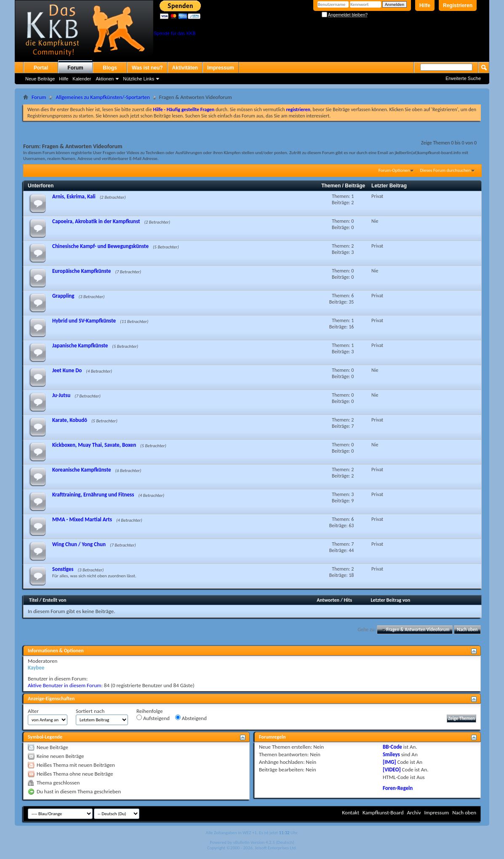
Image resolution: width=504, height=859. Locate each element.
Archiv (414, 812)
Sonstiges (63, 569)
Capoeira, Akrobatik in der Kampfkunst (96, 221)
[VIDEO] (392, 770)
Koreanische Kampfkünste (82, 470)
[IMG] (389, 762)
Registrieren (458, 5)
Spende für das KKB (175, 33)
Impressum (221, 68)
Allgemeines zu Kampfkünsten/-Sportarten (103, 97)
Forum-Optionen (394, 170)
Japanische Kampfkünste (80, 345)
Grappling (63, 296)
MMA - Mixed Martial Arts (82, 519)
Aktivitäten (185, 68)
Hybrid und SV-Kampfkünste (84, 321)
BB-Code (392, 747)
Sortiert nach (90, 711)
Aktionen (105, 79)
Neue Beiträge (40, 79)
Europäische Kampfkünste (81, 271)
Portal (41, 68)
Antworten (328, 600)
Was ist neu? (147, 68)
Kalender (82, 79)
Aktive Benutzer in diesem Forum (64, 685)
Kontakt (351, 812)
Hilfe (425, 5)
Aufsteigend (153, 718)
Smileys (391, 754)
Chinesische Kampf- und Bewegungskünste (100, 246)
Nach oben (467, 630)
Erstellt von (54, 600)
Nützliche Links (139, 79)
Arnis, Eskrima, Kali (74, 196)
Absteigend (191, 718)
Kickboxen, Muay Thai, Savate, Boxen (94, 445)
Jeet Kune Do (67, 370)
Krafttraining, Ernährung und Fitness (93, 495)
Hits (348, 600)
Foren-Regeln (398, 788)
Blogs (110, 68)
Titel (34, 600)
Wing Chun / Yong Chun (79, 544)
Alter (33, 711)
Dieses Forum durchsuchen (445, 170)
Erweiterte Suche (463, 78)
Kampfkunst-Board (383, 812)
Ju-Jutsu (61, 395)
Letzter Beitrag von (391, 600)
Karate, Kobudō (70, 420)
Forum (75, 68)
